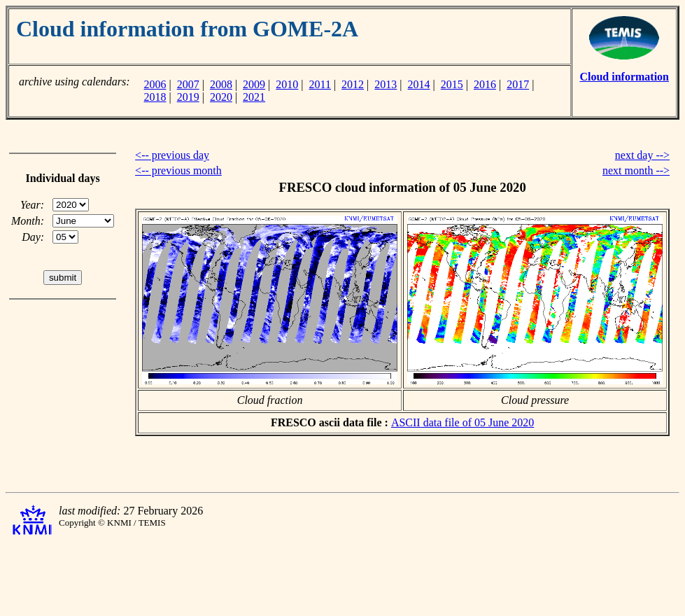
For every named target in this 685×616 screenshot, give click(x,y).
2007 (188, 84)
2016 (485, 84)
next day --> (642, 155)
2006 (155, 84)
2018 (155, 97)
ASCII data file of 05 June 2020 (462, 422)
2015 (452, 84)
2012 (353, 84)
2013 (386, 84)
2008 (221, 84)
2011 (320, 84)
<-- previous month (178, 170)
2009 (254, 84)
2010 (287, 84)
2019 (188, 97)
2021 (254, 97)
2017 (518, 84)
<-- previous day (172, 155)
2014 (419, 84)
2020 (221, 97)
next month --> (636, 170)
